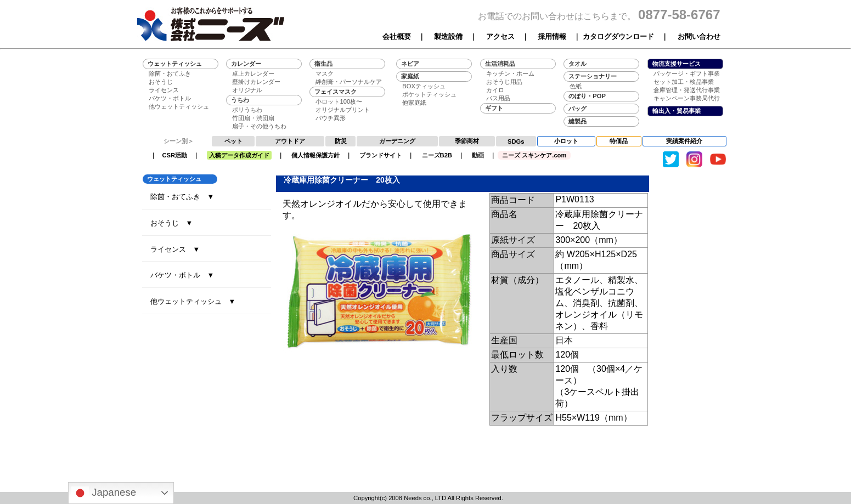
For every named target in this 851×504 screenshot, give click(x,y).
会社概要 (397, 36)
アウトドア (290, 141)
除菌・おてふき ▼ (182, 197)
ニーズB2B (437, 155)
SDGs (516, 141)
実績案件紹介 (684, 141)
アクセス (500, 36)
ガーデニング (397, 141)
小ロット (566, 141)
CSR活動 (175, 155)
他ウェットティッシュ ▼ (193, 301)
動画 (478, 155)
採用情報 (552, 36)
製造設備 (448, 36)
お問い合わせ (699, 36)
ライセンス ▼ (175, 249)
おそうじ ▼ (172, 223)
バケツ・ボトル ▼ (182, 275)
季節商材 (467, 141)
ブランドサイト (381, 155)
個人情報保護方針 (315, 155)
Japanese (104, 493)
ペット (233, 141)
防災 (341, 141)
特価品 (619, 141)
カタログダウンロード (618, 36)
